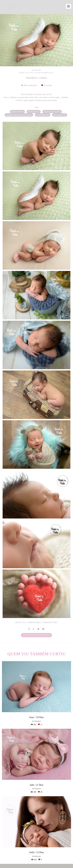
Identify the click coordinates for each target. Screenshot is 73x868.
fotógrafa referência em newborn (19, 115)
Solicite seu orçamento (36, 635)
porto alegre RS (60, 115)
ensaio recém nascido (52, 112)
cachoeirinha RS (43, 115)
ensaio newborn (17, 112)
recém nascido (34, 112)
